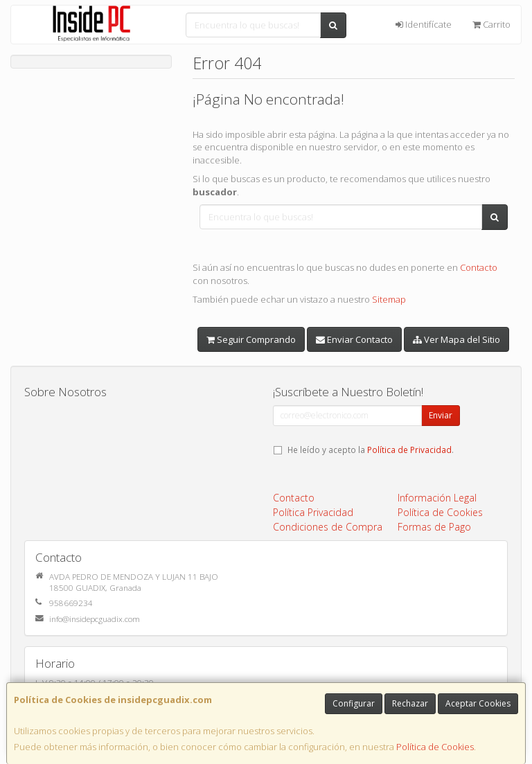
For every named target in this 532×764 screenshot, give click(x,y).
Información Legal (437, 498)
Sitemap (389, 299)
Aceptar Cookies (478, 703)
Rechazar (410, 703)
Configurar (354, 703)
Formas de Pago (434, 527)
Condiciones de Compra (328, 527)
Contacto (479, 267)
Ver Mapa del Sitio (456, 339)
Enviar (441, 415)
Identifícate (424, 24)
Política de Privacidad (409, 450)
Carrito (491, 24)
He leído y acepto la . (371, 450)
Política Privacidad (313, 512)
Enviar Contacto (354, 339)
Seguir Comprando (251, 339)
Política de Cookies (435, 747)
